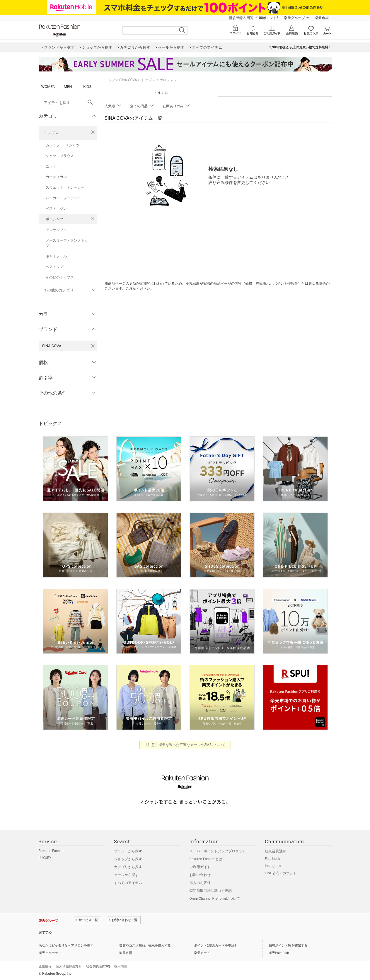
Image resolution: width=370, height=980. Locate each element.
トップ (110, 80)
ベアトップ (54, 267)
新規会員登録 (275, 851)
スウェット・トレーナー (65, 187)
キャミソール (56, 256)
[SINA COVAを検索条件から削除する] (93, 346)
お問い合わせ (200, 875)
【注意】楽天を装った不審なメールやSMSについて (185, 745)
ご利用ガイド (200, 867)
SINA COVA (128, 80)
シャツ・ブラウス (60, 156)
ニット (51, 166)
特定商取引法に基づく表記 (211, 891)
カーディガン (56, 177)
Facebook (272, 859)
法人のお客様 (200, 883)
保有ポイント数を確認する (288, 946)
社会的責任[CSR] (98, 966)
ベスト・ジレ (56, 209)
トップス (51, 133)
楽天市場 (322, 18)
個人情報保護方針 (69, 966)
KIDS (87, 87)
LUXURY (45, 858)
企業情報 (45, 966)
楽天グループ (294, 18)
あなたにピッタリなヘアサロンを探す (66, 946)
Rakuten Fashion (52, 851)
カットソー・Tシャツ (63, 145)
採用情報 (121, 966)
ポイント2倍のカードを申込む (216, 946)
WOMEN (48, 87)
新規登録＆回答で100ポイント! (253, 18)
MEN (68, 87)
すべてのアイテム (128, 883)
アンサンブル (56, 230)
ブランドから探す (128, 851)
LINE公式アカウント (281, 873)
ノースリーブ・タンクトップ (67, 243)
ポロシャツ (54, 219)
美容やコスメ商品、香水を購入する (145, 946)
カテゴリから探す (128, 867)
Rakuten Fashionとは (206, 859)
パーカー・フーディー (63, 198)
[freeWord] (68, 103)
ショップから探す (128, 859)
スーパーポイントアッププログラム (218, 851)
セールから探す (126, 875)
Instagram (273, 866)
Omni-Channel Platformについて (215, 899)
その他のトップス (60, 277)
